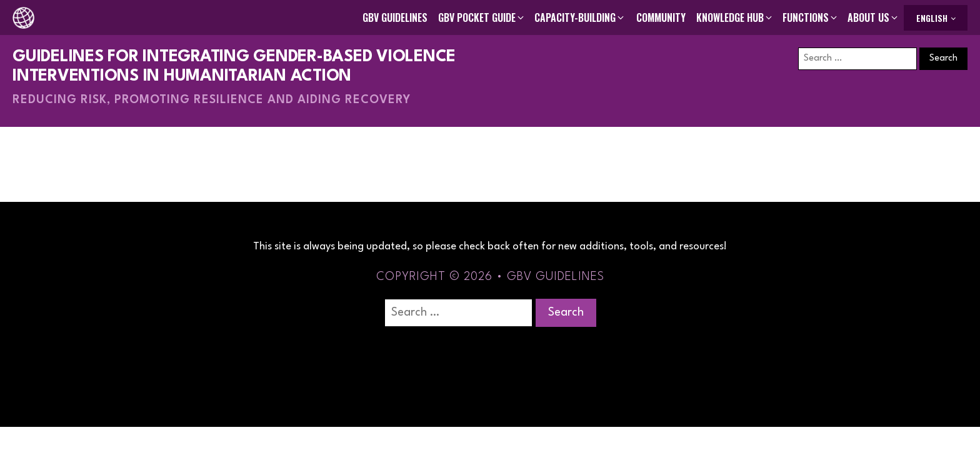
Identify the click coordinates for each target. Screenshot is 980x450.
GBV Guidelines (395, 17)
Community (661, 17)
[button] (482, 17)
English (932, 18)
